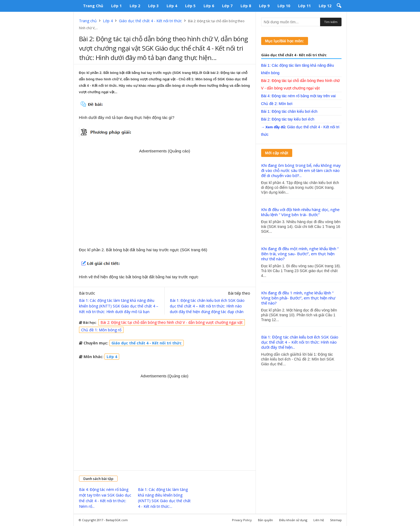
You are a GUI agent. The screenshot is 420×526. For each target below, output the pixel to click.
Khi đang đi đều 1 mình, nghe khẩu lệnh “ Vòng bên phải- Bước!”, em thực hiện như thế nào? (298, 298)
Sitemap (336, 520)
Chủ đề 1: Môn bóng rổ (101, 330)
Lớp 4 (172, 6)
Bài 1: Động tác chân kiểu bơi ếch (289, 111)
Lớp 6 (209, 6)
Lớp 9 (264, 6)
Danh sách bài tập (98, 479)
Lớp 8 (246, 6)
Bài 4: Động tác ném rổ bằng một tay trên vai (299, 96)
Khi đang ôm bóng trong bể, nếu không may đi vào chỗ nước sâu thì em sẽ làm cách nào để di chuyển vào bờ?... (301, 170)
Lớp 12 (325, 6)
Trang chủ (93, 6)
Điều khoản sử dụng (293, 520)
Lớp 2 (135, 6)
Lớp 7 (227, 6)
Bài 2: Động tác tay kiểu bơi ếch (288, 119)
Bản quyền (265, 520)
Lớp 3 (153, 6)
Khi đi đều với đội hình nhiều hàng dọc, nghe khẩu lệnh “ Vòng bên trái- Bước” (300, 212)
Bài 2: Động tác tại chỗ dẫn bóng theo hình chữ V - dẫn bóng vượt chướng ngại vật (172, 322)
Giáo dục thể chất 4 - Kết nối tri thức (150, 21)
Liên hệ (319, 520)
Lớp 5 (190, 6)
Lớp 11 (304, 6)
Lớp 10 (284, 6)
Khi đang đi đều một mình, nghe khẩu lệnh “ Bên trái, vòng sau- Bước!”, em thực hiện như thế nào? (300, 254)
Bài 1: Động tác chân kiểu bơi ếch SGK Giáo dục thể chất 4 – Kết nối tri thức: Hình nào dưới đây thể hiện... (300, 342)
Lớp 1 (116, 6)
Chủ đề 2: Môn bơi (277, 104)
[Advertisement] (165, 198)
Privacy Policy (242, 520)
